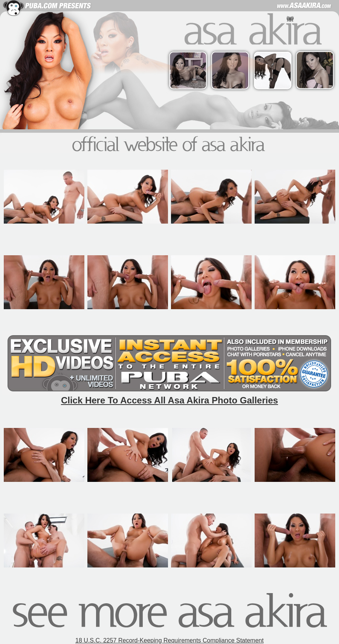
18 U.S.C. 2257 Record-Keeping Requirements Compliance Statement (169, 640)
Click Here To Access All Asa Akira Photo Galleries (169, 400)
